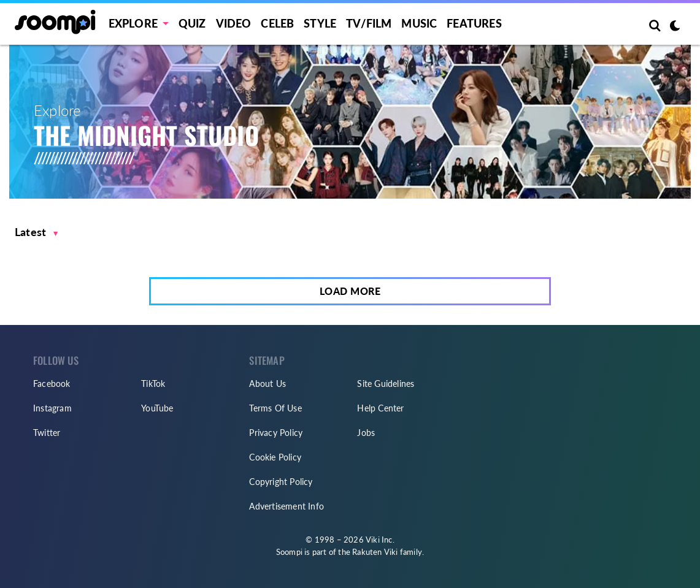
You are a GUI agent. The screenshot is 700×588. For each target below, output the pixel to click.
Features (474, 23)
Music (419, 23)
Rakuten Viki (375, 552)
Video (234, 23)
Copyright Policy (281, 482)
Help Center (380, 408)
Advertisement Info (287, 506)
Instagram (52, 408)
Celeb (277, 23)
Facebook (52, 384)
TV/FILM (369, 23)
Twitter (47, 433)
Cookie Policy (275, 457)
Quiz (192, 23)
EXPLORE (133, 23)
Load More (350, 291)
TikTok (153, 384)
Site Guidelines (386, 384)
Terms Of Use (275, 408)
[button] (37, 232)
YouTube (157, 408)
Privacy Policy (276, 433)
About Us (267, 384)
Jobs (366, 433)
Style (320, 23)
